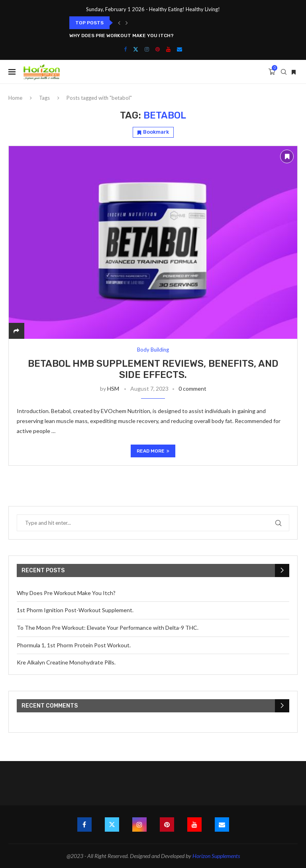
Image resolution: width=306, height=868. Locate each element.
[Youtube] (168, 49)
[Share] (16, 331)
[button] (119, 23)
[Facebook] (125, 49)
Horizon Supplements (216, 856)
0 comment (192, 389)
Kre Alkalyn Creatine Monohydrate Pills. (66, 662)
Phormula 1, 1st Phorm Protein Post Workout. (74, 645)
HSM (113, 389)
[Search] (284, 72)
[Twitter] (136, 49)
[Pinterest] (158, 49)
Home (15, 98)
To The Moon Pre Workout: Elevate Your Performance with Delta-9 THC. (108, 628)
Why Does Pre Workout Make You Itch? (122, 36)
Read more (153, 451)
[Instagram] (147, 49)
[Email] (179, 49)
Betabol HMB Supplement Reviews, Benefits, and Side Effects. (153, 369)
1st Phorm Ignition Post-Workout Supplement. (75, 610)
